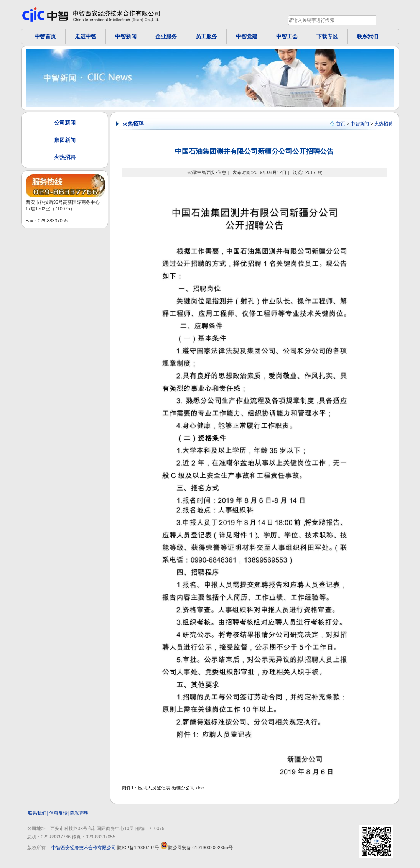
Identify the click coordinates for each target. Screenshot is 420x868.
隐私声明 (79, 813)
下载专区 (327, 36)
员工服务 (206, 36)
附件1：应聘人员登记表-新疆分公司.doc (163, 788)
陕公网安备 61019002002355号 (197, 848)
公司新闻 (65, 123)
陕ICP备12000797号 (138, 848)
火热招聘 (65, 157)
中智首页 (45, 36)
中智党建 (247, 36)
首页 (341, 124)
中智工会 (287, 36)
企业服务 (166, 36)
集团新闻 (65, 140)
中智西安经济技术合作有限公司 (84, 848)
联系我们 (367, 36)
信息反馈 (58, 813)
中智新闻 (126, 36)
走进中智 (86, 36)
